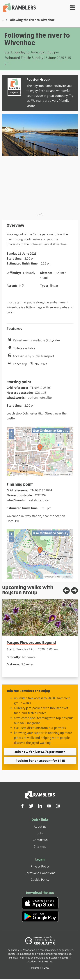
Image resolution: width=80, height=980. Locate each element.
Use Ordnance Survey (51, 431)
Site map (40, 846)
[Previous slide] (66, 590)
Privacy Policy (40, 866)
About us (40, 826)
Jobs (40, 833)
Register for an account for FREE (40, 760)
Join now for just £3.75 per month (40, 752)
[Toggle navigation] (72, 8)
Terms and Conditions (40, 873)
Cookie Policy (40, 880)
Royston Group (38, 79)
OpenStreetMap (53, 474)
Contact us (40, 840)
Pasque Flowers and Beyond (31, 642)
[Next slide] (74, 590)
